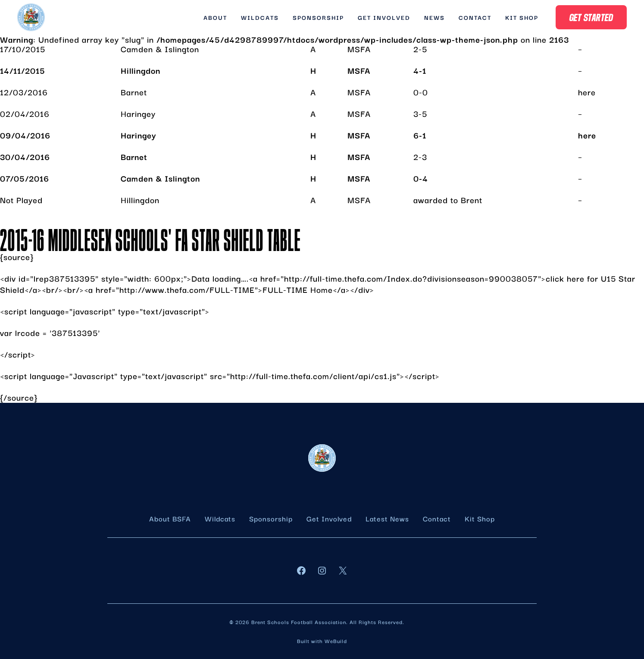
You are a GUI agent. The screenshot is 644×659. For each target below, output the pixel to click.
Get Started (591, 17)
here (587, 92)
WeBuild (336, 641)
